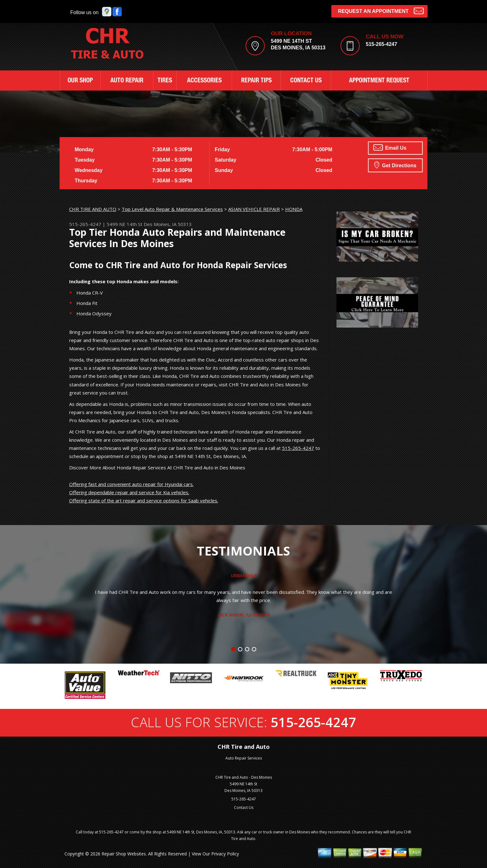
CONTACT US (306, 81)
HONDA (294, 209)
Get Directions (395, 165)
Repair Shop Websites (124, 854)
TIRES (165, 81)
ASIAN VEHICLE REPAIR (254, 209)
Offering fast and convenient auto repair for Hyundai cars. (131, 484)
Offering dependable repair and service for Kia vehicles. (129, 492)
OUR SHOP (80, 81)
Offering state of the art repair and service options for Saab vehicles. (144, 500)
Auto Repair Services (244, 758)
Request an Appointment (381, 11)
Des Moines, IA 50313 (168, 224)
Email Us (390, 147)
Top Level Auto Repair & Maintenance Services (172, 209)
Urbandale (244, 575)
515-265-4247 (382, 44)
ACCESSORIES (204, 81)
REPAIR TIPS (256, 81)
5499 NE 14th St (125, 224)
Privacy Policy (225, 854)
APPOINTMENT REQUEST (379, 81)
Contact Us (244, 807)
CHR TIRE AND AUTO (93, 209)
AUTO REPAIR (127, 81)
